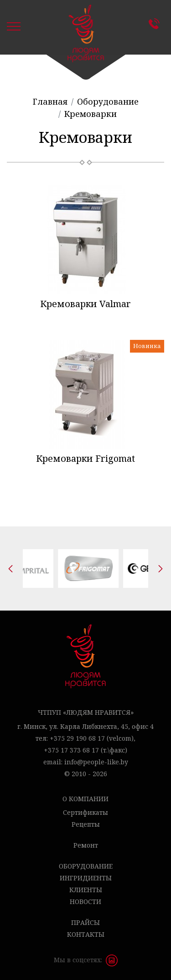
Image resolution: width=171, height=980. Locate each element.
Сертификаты (85, 812)
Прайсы (85, 922)
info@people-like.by (96, 762)
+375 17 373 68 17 (71, 750)
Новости (85, 902)
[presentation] (10, 569)
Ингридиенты (86, 878)
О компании (85, 799)
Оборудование (86, 866)
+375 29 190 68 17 (77, 738)
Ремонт (86, 845)
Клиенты (86, 890)
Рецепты (86, 824)
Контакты (156, 24)
